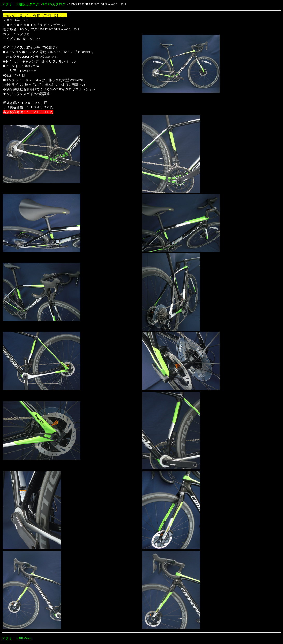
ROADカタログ (54, 4)
